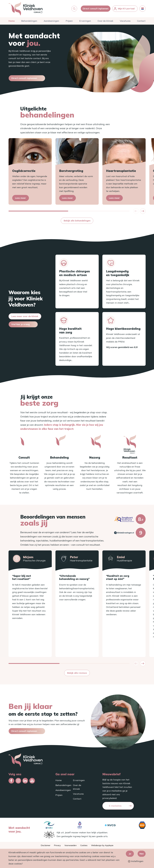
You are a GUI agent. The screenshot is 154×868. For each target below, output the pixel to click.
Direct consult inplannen (96, 9)
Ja (130, 854)
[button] (74, 9)
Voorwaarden (71, 845)
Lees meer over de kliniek (25, 316)
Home (12, 21)
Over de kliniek (105, 21)
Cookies (84, 845)
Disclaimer (46, 845)
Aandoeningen (51, 21)
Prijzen (69, 21)
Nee (142, 854)
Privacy (57, 845)
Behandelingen (29, 21)
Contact (141, 21)
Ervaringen (85, 21)
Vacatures (125, 21)
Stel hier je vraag (21, 324)
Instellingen (136, 861)
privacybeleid (109, 798)
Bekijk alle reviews (77, 673)
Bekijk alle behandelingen (77, 221)
